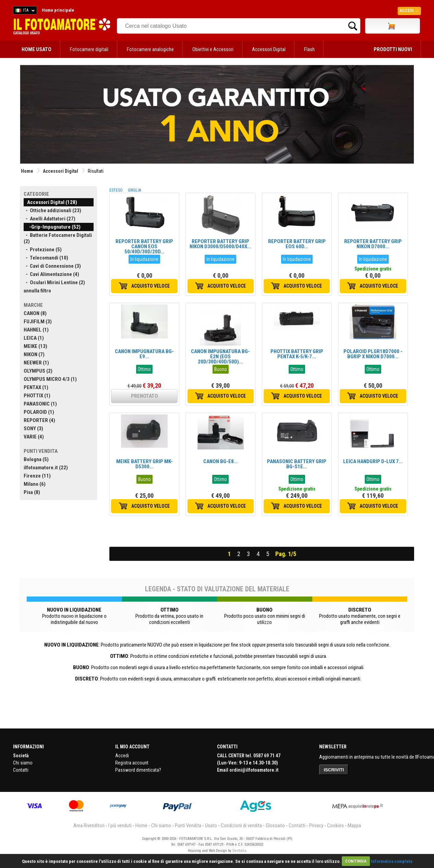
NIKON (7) (34, 354)
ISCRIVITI (334, 770)
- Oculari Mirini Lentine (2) (54, 282)
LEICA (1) (34, 338)
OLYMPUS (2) (38, 371)
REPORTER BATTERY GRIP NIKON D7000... (373, 244)
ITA (24, 11)
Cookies (335, 825)
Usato (211, 825)
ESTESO (116, 190)
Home (27, 171)
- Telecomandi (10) (46, 258)
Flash (309, 49)
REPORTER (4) (39, 420)
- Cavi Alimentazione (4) (51, 274)
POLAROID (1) (39, 412)
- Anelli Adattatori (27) (50, 219)
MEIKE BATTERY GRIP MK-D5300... (144, 464)
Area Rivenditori (89, 825)
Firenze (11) (37, 476)
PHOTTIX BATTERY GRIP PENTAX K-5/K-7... (297, 354)
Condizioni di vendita (241, 825)
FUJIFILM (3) (38, 322)
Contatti (21, 770)
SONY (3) (33, 429)
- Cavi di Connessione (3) (52, 266)
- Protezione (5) (43, 250)
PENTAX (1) (36, 387)
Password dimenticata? (138, 770)
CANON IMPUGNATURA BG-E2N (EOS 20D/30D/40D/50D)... (220, 357)
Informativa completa (391, 861)
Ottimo (144, 369)
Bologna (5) (36, 459)
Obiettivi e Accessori (213, 49)
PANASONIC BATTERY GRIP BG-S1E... (297, 464)
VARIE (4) (34, 437)
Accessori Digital (269, 49)
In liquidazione (144, 259)
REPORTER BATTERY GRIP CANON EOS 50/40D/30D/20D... (144, 246)
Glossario (275, 825)
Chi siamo (23, 763)
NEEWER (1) (36, 363)
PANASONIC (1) (40, 404)
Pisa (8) (32, 492)
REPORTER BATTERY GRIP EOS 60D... (297, 244)
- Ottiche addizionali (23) (52, 210)
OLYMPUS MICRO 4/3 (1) (50, 379)
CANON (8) (35, 313)
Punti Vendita (188, 825)
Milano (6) (35, 484)
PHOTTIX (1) (37, 396)
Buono (221, 369)
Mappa (354, 825)
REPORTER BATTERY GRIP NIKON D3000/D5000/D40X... (220, 244)
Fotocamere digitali (89, 49)
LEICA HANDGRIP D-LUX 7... (373, 461)
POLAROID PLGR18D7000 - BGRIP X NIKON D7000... (373, 354)
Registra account (132, 763)
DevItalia (239, 851)
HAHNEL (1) (36, 330)
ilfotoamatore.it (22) (46, 468)
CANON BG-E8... (221, 461)
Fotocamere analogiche (150, 49)
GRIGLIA (134, 190)
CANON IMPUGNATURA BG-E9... (144, 354)
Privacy (316, 825)
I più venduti (120, 825)
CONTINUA (356, 861)
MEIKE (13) (35, 346)
